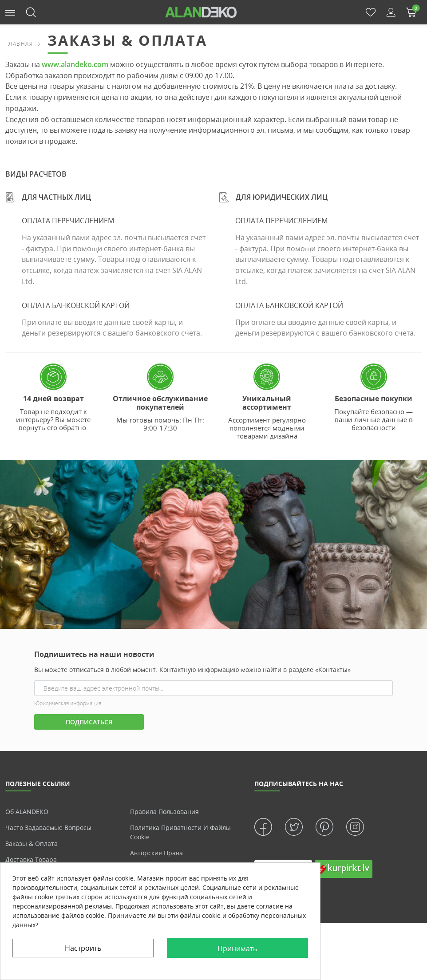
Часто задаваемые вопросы (48, 828)
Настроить (83, 948)
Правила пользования (164, 812)
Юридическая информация (68, 703)
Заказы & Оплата (32, 844)
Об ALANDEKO (27, 812)
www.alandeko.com (75, 64)
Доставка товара (31, 859)
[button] (10, 12)
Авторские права (156, 853)
